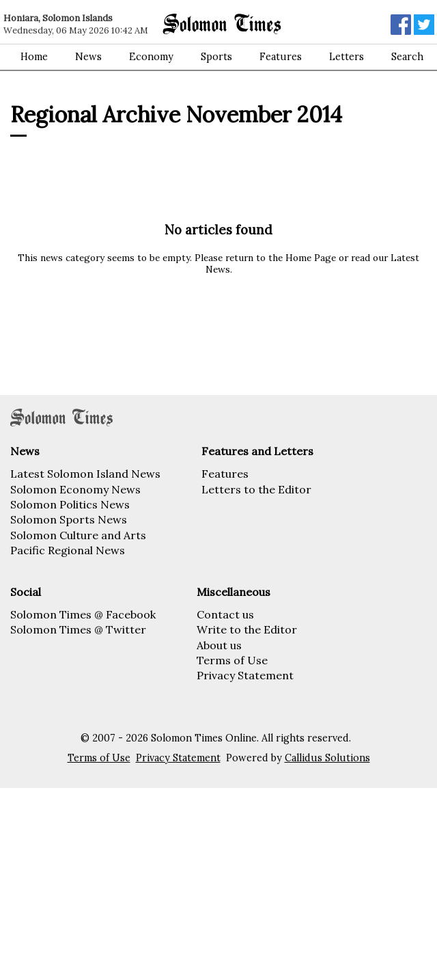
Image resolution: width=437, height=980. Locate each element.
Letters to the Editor (256, 489)
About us (219, 645)
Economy (151, 57)
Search (407, 57)
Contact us (225, 614)
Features (281, 57)
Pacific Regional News (68, 550)
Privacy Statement (245, 675)
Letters (347, 57)
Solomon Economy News (75, 489)
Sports (216, 57)
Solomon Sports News (69, 519)
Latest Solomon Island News (85, 474)
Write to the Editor (247, 629)
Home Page (311, 258)
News (88, 57)
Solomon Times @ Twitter (78, 629)
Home (34, 57)
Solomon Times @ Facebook (83, 614)
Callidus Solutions (327, 758)
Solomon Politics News (70, 504)
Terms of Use (232, 660)
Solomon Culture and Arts (78, 535)
